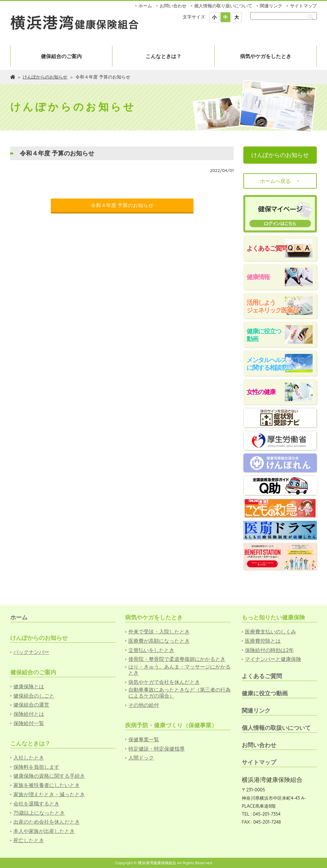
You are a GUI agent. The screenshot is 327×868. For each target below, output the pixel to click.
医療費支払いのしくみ (270, 632)
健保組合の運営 (31, 705)
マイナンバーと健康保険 (273, 659)
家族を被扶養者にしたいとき (47, 785)
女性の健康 (261, 392)
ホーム (145, 6)
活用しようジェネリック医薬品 (272, 306)
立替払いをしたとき (151, 650)
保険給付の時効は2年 (269, 650)
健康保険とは (29, 687)
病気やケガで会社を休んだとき (164, 682)
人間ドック (141, 758)
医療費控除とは (263, 641)
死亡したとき (29, 840)
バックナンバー (31, 652)
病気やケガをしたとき (266, 56)
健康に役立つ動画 (264, 335)
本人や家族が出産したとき (44, 831)
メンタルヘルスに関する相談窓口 (270, 364)
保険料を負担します (36, 767)
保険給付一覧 (29, 723)
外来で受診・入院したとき (159, 632)
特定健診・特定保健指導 (156, 749)
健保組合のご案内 (61, 56)
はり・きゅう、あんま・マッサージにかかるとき (179, 670)
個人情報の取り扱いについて (223, 6)
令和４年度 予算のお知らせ (122, 205)
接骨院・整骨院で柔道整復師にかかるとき (177, 659)
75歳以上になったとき (39, 813)
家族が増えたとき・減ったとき (49, 794)
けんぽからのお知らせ (45, 77)
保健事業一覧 (144, 740)
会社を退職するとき (36, 804)
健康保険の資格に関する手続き (49, 776)
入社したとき (29, 758)
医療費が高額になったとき (159, 641)
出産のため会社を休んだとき (47, 822)
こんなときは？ (163, 56)
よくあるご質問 (267, 248)
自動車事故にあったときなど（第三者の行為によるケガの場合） (179, 693)
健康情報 (258, 277)
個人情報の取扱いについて (276, 728)
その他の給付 (144, 705)
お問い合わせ (173, 6)
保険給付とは (29, 714)
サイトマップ (303, 6)
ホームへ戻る (280, 181)
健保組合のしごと (34, 696)
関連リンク (271, 6)
